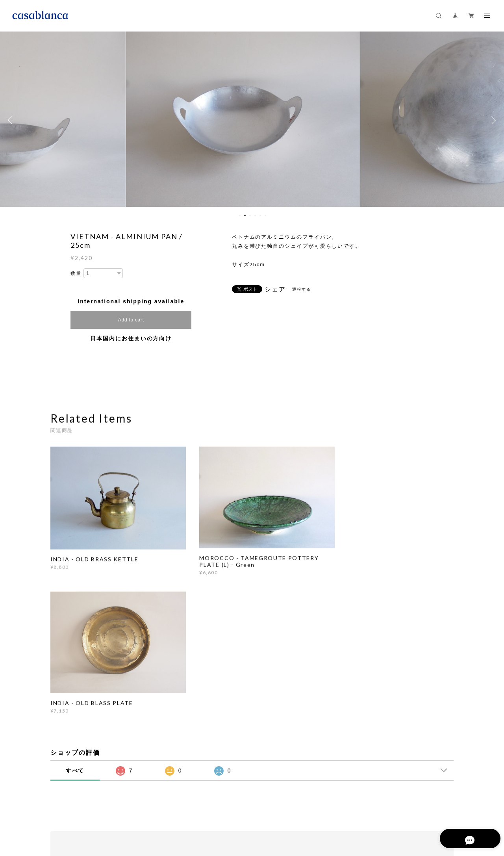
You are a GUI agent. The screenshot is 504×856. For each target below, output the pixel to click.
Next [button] (492, 120)
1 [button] (240, 215)
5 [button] (260, 215)
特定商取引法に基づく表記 (185, 813)
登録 (395, 719)
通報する (302, 289)
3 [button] (250, 215)
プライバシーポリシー (125, 813)
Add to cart (131, 320)
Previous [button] (12, 120)
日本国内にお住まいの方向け (131, 338)
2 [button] (245, 215)
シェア (275, 290)
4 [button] (255, 215)
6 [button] (265, 215)
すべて (75, 623)
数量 (76, 273)
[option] (252, 120)
